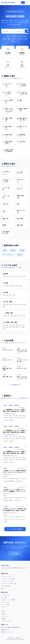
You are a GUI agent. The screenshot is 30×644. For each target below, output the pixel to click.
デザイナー (20, 39)
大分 (15, 304)
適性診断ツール (5, 630)
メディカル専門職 (6, 586)
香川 (20, 327)
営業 (8, 36)
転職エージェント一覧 (7, 632)
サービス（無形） (6, 605)
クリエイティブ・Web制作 (8, 579)
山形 (24, 316)
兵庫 (7, 286)
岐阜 (10, 295)
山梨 (20, 325)
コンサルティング (6, 602)
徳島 (17, 327)
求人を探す (15, 554)
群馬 (24, 277)
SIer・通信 (4, 597)
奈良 (17, 286)
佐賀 (21, 304)
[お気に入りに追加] (26, 405)
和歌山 (21, 286)
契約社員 (13, 250)
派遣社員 (22, 250)
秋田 (21, 316)
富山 (7, 325)
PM (26, 39)
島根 (14, 327)
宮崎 (18, 304)
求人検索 (4, 614)
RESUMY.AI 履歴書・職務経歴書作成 (10, 627)
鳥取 (10, 327)
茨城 (18, 277)
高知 (4, 329)
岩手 (18, 316)
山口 (7, 327)
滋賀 (14, 286)
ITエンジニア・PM (6, 576)
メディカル (4, 607)
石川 (10, 325)
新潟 (4, 325)
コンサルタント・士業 (7, 581)
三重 (14, 295)
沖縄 (4, 306)
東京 (4, 277)
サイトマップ (5, 616)
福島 (12, 316)
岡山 (23, 325)
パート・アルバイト (8, 255)
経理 (9, 39)
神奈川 (8, 277)
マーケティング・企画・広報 (9, 583)
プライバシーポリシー (7, 621)
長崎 (24, 304)
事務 (5, 39)
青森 (15, 316)
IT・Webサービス (6, 595)
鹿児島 (11, 304)
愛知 (4, 295)
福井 (14, 325)
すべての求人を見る (24, 399)
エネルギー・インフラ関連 (8, 600)
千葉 (15, 277)
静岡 (7, 295)
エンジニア (14, 36)
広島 (4, 327)
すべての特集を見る (15, 385)
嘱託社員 (20, 255)
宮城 (8, 316)
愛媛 (23, 327)
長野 (17, 325)
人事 (14, 39)
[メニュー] (27, 3)
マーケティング (23, 36)
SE (18, 42)
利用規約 (4, 619)
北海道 (5, 316)
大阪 (4, 286)
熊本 (7, 304)
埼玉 (12, 277)
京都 (10, 286)
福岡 (4, 304)
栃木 (21, 277)
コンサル (13, 42)
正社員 (5, 250)
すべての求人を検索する (15, 529)
